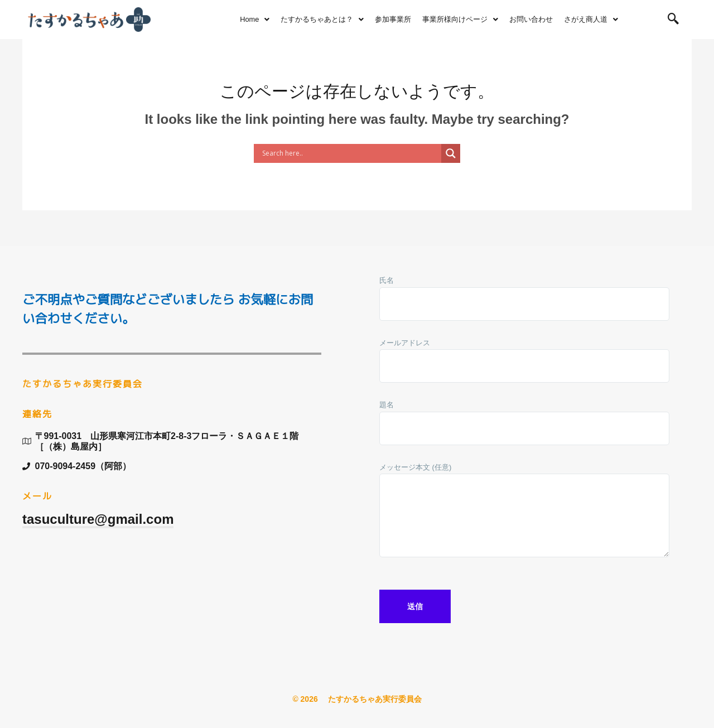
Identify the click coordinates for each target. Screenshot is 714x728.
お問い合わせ (531, 19)
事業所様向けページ (460, 19)
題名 (524, 425)
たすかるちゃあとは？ (322, 19)
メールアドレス (524, 363)
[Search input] (350, 153)
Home (255, 19)
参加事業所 (393, 19)
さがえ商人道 (591, 19)
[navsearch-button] (673, 20)
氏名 (524, 301)
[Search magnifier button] (451, 153)
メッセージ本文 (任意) (524, 515)
